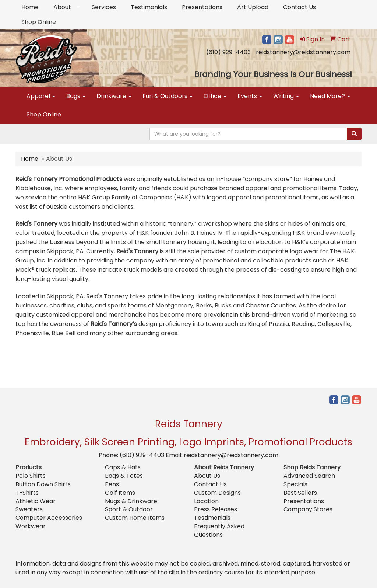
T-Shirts (27, 493)
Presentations (202, 7)
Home (30, 7)
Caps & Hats (123, 467)
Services (104, 7)
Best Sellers (300, 493)
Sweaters (29, 509)
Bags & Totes (124, 476)
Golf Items (120, 493)
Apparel (41, 96)
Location (206, 501)
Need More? (330, 96)
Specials (295, 484)
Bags (76, 96)
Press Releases (216, 509)
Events (250, 96)
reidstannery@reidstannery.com (303, 52)
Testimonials (149, 7)
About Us (207, 476)
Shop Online (39, 22)
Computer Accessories (49, 518)
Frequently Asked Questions (219, 530)
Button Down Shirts (43, 484)
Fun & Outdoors (168, 96)
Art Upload (253, 7)
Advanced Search (309, 476)
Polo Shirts (31, 476)
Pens (112, 484)
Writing (286, 96)
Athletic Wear (36, 501)
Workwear (31, 526)
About (62, 7)
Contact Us (300, 7)
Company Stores (308, 509)
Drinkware (114, 96)
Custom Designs (217, 493)
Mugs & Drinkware (131, 501)
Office (215, 96)
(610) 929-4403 (228, 52)
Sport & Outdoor (129, 509)
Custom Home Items (135, 518)
